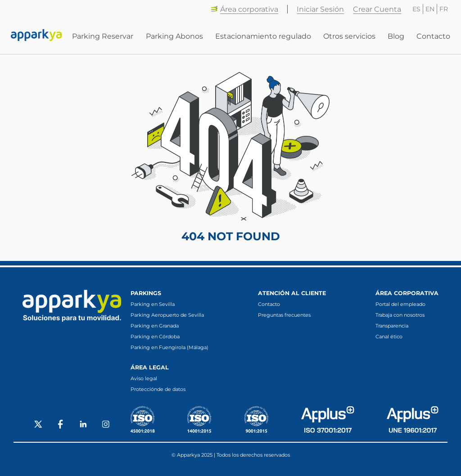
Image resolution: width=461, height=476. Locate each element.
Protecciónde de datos (158, 389)
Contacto (433, 36)
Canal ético (389, 337)
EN (430, 9)
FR (444, 9)
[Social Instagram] (106, 425)
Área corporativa (244, 9)
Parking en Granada (155, 326)
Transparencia (392, 326)
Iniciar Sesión (320, 9)
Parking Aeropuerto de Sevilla (167, 315)
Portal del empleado (400, 304)
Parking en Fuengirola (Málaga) (169, 347)
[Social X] (38, 425)
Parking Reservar (103, 36)
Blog (396, 36)
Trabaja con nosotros (400, 315)
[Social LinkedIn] (83, 425)
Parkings (146, 293)
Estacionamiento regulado (263, 36)
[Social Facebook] (61, 425)
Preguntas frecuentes (284, 315)
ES (416, 9)
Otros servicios (349, 36)
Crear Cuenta (377, 9)
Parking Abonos (174, 36)
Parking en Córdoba (155, 337)
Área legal (150, 367)
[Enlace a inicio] (36, 36)
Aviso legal (144, 378)
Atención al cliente (292, 293)
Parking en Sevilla (153, 304)
